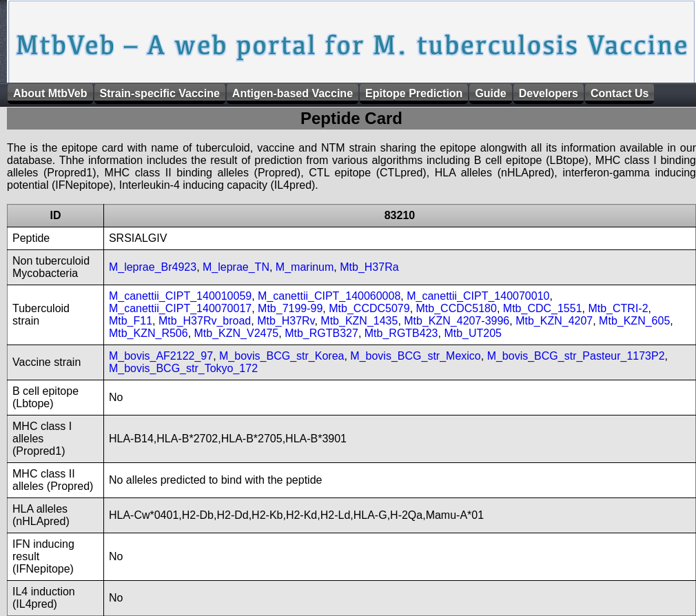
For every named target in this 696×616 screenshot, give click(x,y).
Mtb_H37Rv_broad (205, 321)
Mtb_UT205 (473, 333)
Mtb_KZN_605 (634, 321)
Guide (490, 93)
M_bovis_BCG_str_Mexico (415, 356)
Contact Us (620, 93)
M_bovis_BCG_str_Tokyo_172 (183, 368)
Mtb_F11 (131, 321)
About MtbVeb (50, 93)
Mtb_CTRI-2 (618, 308)
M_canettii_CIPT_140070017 (180, 308)
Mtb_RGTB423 (401, 333)
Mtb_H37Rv (286, 321)
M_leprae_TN (236, 267)
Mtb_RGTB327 (321, 333)
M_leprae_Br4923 (153, 267)
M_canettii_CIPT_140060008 (329, 296)
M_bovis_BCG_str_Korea (282, 356)
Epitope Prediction (414, 93)
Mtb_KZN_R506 (149, 333)
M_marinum (305, 267)
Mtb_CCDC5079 (369, 308)
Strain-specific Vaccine (160, 93)
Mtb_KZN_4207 (554, 321)
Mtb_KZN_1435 (359, 321)
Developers (549, 93)
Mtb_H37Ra (369, 267)
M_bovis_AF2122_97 (161, 356)
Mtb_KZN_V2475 (237, 333)
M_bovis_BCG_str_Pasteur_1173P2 (576, 356)
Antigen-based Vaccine (293, 93)
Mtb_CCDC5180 (457, 308)
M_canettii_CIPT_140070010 (478, 296)
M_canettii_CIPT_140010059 (180, 296)
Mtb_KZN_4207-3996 (457, 321)
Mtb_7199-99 (290, 308)
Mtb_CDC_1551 (543, 308)
